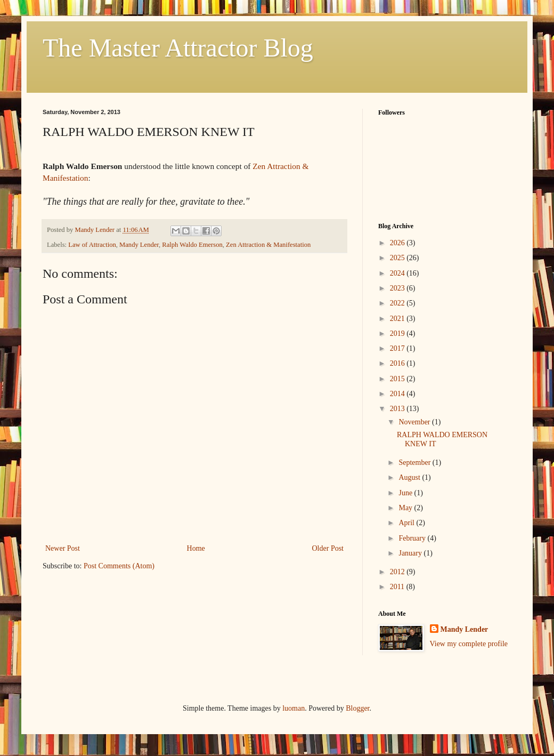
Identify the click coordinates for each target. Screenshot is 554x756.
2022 (398, 303)
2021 (398, 319)
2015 (398, 379)
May (406, 508)
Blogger (357, 708)
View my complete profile (469, 644)
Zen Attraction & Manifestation (268, 245)
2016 (398, 363)
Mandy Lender (139, 245)
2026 (398, 243)
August (410, 477)
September (415, 463)
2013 (398, 409)
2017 (398, 348)
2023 (398, 288)
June (406, 493)
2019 (398, 333)
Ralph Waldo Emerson (192, 245)
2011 (398, 587)
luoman (294, 708)
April (407, 523)
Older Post (328, 548)
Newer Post (63, 548)
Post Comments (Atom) (119, 566)
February (413, 538)
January (411, 553)
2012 (398, 572)
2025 (398, 258)
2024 (398, 273)
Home (196, 548)
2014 (398, 394)
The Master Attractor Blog (178, 48)
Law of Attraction (92, 245)
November (415, 422)
